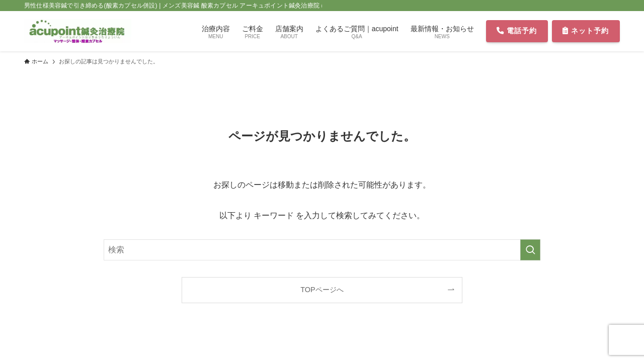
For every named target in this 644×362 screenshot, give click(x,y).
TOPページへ (322, 290)
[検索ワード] (322, 250)
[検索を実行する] (530, 250)
